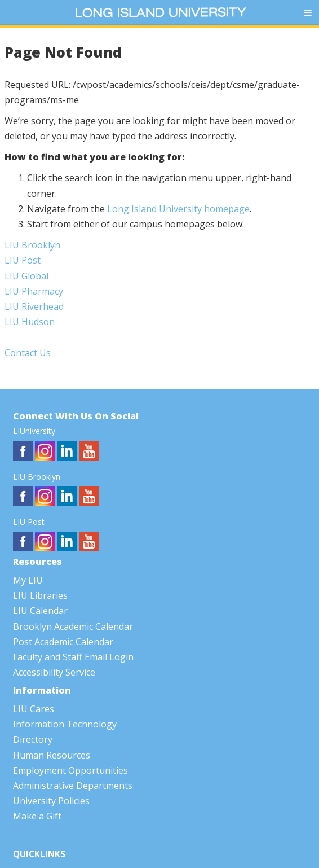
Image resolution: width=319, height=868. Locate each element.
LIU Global (26, 276)
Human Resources (52, 755)
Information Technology (65, 724)
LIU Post (23, 260)
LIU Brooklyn (32, 245)
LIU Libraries (40, 595)
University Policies (51, 801)
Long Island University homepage (178, 209)
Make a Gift (37, 816)
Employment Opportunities (70, 770)
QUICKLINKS (39, 854)
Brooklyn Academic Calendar (73, 626)
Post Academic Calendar (63, 642)
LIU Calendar (40, 611)
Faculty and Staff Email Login (73, 657)
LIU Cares (34, 709)
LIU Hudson (30, 322)
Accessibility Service (54, 672)
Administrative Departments (73, 786)
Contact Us (28, 353)
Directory (33, 739)
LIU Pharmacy (34, 291)
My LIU (28, 580)
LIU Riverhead (34, 306)
